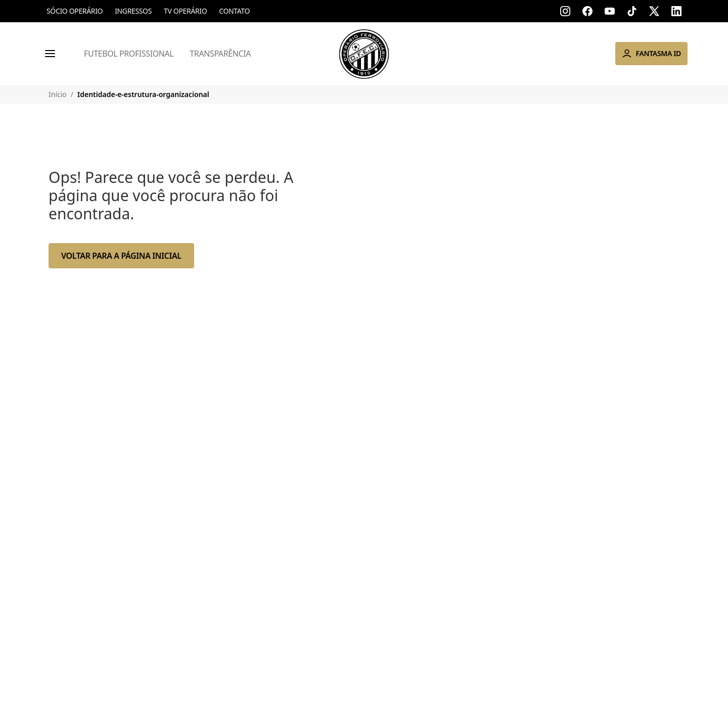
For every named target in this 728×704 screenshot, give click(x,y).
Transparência (220, 54)
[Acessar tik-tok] (632, 11)
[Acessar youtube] (610, 11)
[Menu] (50, 54)
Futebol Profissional (129, 54)
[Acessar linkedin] (676, 11)
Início (58, 94)
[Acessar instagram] (565, 11)
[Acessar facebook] (587, 11)
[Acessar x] (654, 11)
